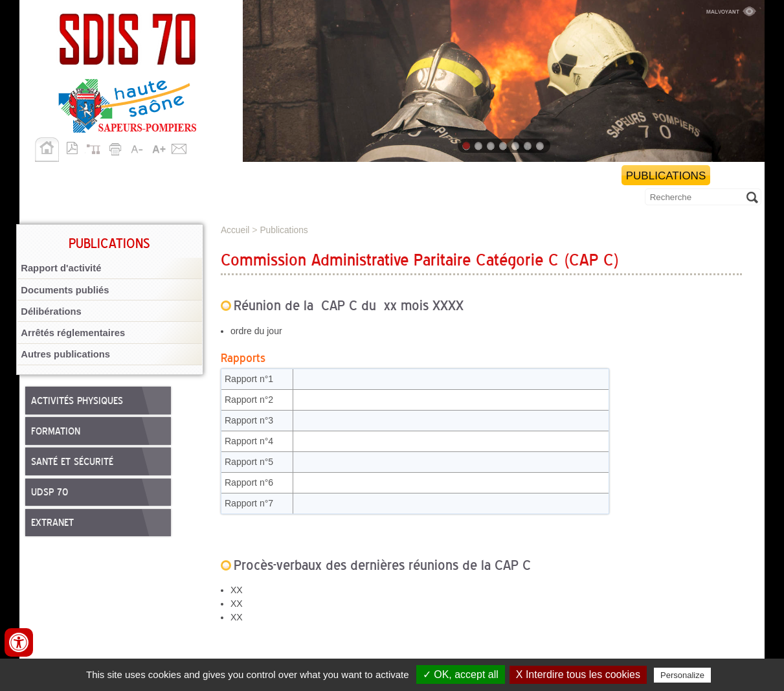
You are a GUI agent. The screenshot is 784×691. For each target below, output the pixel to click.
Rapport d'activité (61, 268)
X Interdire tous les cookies (578, 674)
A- (138, 147)
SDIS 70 (44, 176)
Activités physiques (77, 402)
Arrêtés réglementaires (73, 333)
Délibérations (51, 312)
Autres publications (65, 354)
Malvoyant (731, 10)
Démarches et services (537, 176)
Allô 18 (49, 199)
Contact (179, 147)
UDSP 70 (50, 493)
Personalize (682, 675)
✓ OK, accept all (461, 674)
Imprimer (117, 147)
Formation (56, 432)
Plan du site (96, 147)
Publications (666, 176)
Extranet (52, 523)
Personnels (297, 176)
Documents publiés (65, 290)
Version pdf (76, 147)
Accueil (47, 150)
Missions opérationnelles (162, 176)
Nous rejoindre (399, 176)
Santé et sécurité (72, 462)
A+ (159, 147)
